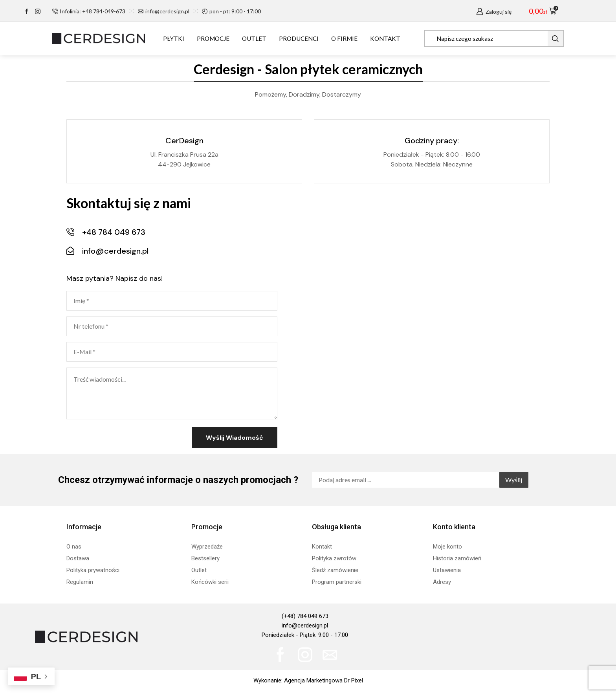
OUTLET (254, 38)
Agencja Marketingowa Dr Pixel (324, 680)
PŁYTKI (174, 38)
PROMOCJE (213, 38)
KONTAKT (385, 38)
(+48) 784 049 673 (305, 616)
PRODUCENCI (299, 38)
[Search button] (555, 38)
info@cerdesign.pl (305, 625)
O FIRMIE (344, 38)
